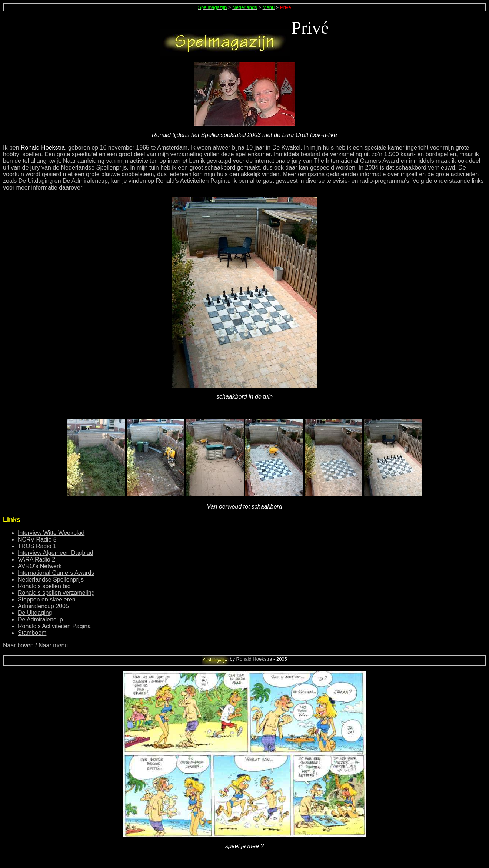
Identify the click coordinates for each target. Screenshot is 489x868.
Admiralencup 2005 (43, 606)
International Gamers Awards (56, 573)
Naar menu (53, 645)
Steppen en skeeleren (47, 599)
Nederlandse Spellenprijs (51, 579)
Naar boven (18, 645)
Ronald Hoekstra (254, 659)
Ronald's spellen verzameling (56, 593)
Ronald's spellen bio (44, 586)
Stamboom (32, 633)
